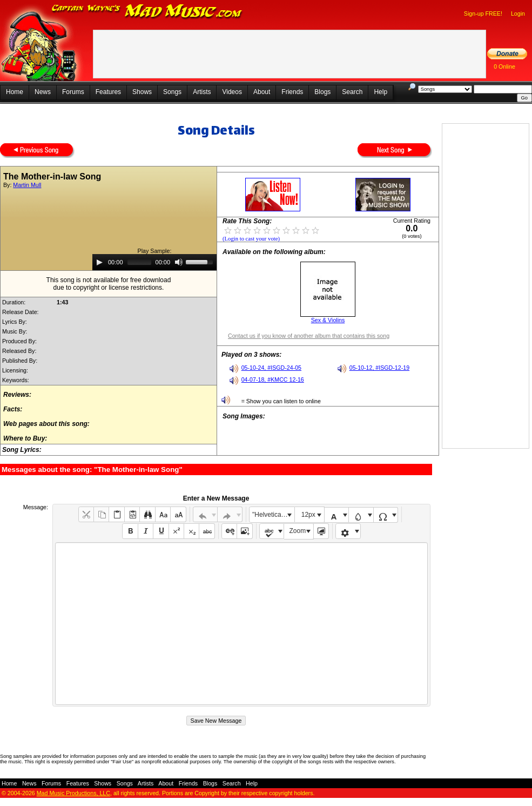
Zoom (298, 531)
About (262, 92)
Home (15, 92)
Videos (232, 92)
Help (381, 92)
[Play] (99, 262)
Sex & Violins (328, 320)
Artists (202, 92)
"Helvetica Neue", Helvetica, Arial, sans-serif (273, 515)
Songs (172, 92)
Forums (73, 92)
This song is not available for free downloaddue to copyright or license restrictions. (109, 284)
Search (352, 92)
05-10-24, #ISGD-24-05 (271, 368)
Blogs (322, 92)
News (43, 92)
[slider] (139, 262)
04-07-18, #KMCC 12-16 (273, 379)
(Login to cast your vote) (251, 239)
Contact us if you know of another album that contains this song (309, 336)
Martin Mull (27, 185)
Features (108, 92)
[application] (154, 262)
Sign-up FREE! (483, 14)
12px (308, 515)
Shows (142, 92)
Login (518, 14)
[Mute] (179, 262)
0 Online (504, 66)
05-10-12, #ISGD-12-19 (379, 368)
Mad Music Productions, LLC (73, 793)
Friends (292, 92)
